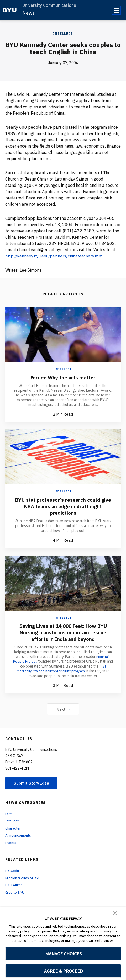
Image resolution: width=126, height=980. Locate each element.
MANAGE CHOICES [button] (63, 954)
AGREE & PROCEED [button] (63, 971)
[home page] (10, 10)
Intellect (63, 34)
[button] (115, 913)
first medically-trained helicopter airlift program (63, 668)
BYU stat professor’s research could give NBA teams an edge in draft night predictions (63, 506)
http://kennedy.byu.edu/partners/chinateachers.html (56, 256)
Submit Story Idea (32, 782)
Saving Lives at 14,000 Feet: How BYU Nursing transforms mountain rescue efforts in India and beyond (63, 632)
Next (63, 709)
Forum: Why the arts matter (63, 377)
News (28, 13)
